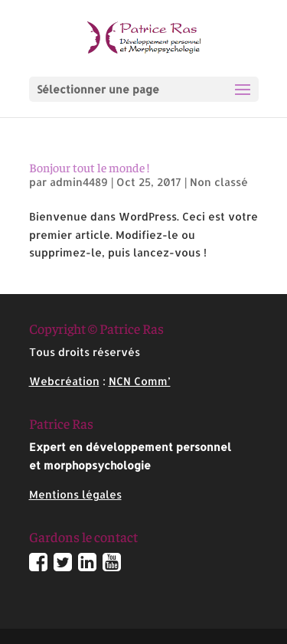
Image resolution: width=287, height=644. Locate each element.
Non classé (219, 182)
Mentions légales (75, 494)
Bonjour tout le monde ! (89, 167)
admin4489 (79, 182)
